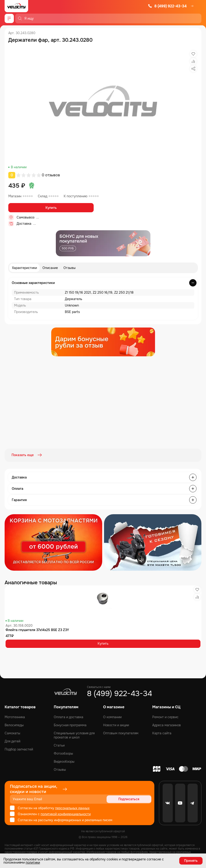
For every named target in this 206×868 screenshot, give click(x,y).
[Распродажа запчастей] (53, 542)
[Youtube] (180, 803)
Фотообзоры (63, 753)
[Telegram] (193, 803)
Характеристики (24, 268)
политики (33, 862)
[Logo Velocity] (16, 6)
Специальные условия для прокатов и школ (74, 735)
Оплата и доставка (69, 717)
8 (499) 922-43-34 (167, 6)
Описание (50, 268)
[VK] (168, 803)
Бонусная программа (70, 725)
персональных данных (72, 808)
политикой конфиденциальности (66, 814)
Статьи (59, 745)
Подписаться (134, 799)
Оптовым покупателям (121, 733)
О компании (112, 717)
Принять (191, 861)
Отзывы (70, 268)
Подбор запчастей (19, 749)
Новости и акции (116, 725)
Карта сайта (162, 733)
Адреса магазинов (167, 725)
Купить (51, 208)
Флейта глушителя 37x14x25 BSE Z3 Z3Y (37, 629)
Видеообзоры (64, 761)
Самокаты (12, 733)
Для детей (12, 741)
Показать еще (27, 455)
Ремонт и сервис (165, 717)
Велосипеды (14, 725)
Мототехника (15, 717)
